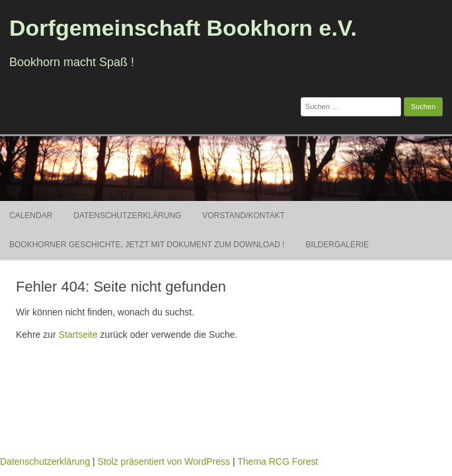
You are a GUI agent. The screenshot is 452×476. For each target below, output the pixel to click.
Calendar (31, 216)
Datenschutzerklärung (127, 216)
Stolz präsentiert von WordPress (164, 461)
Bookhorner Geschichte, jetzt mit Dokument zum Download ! (147, 245)
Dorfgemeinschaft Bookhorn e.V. (183, 28)
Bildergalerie (337, 245)
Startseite (78, 335)
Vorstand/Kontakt (244, 216)
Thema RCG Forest (278, 461)
